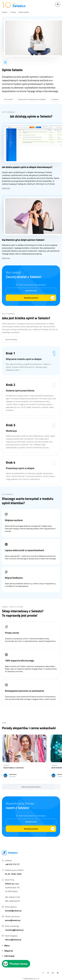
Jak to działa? (9, 99)
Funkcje (13, 12)
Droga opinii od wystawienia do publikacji (32, 99)
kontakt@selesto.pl (13, 911)
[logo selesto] (14, 5)
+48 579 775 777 (12, 864)
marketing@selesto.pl (14, 930)
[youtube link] (58, 973)
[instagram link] (48, 973)
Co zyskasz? (55, 99)
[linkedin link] (53, 973)
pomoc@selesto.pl (13, 920)
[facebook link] (43, 973)
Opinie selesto (24, 12)
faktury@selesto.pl (13, 940)
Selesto (5, 12)
